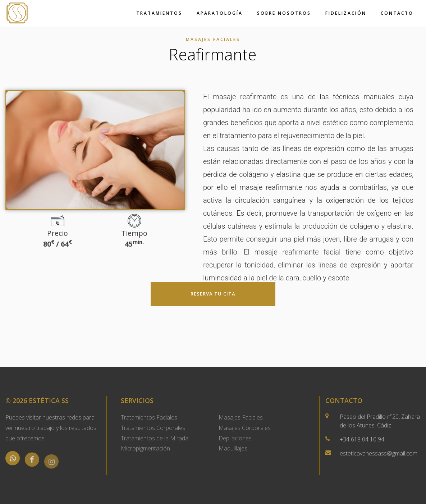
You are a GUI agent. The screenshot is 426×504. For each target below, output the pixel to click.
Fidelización (346, 13)
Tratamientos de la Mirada (155, 438)
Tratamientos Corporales (153, 428)
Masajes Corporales (245, 428)
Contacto (397, 13)
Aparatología (220, 13)
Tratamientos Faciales (149, 417)
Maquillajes (233, 448)
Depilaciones (235, 438)
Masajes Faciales (241, 417)
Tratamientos (159, 13)
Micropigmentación (145, 448)
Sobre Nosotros (284, 13)
